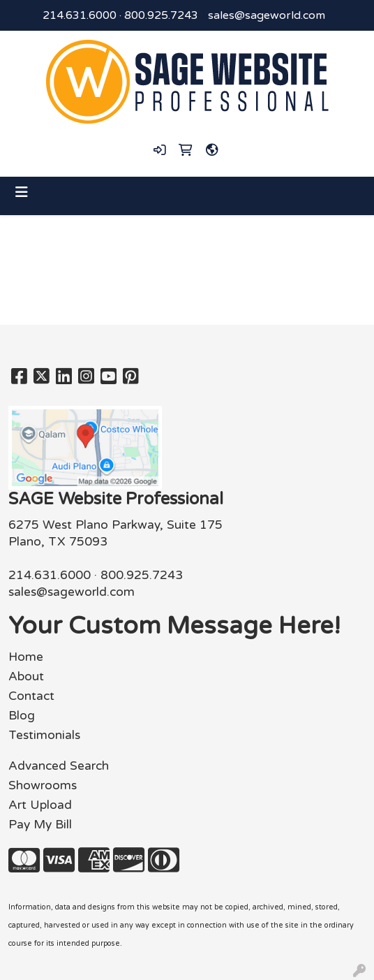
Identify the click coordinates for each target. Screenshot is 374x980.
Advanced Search (59, 766)
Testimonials (44, 735)
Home (26, 657)
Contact (31, 696)
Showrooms (43, 785)
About (26, 677)
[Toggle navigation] (22, 192)
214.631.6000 (80, 15)
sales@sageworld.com (267, 15)
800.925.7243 (161, 15)
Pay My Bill (40, 825)
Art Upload (40, 805)
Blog (22, 716)
